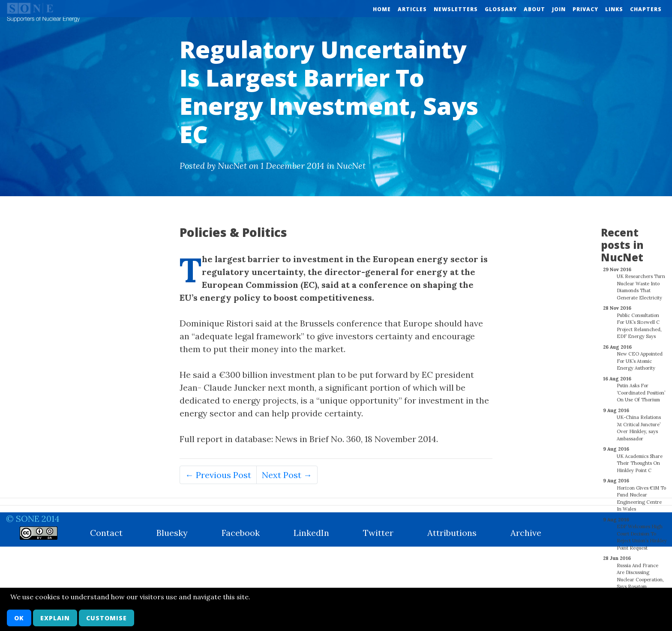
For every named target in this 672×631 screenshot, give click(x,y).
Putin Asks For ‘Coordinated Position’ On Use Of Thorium (641, 388)
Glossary (501, 9)
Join (559, 9)
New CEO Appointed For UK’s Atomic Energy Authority (640, 356)
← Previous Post (218, 475)
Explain (55, 618)
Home (382, 9)
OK (19, 618)
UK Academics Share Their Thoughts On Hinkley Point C (640, 459)
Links (614, 9)
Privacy (585, 9)
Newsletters (456, 9)
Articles (412, 9)
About (534, 9)
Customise (106, 618)
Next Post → (287, 475)
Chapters (646, 9)
